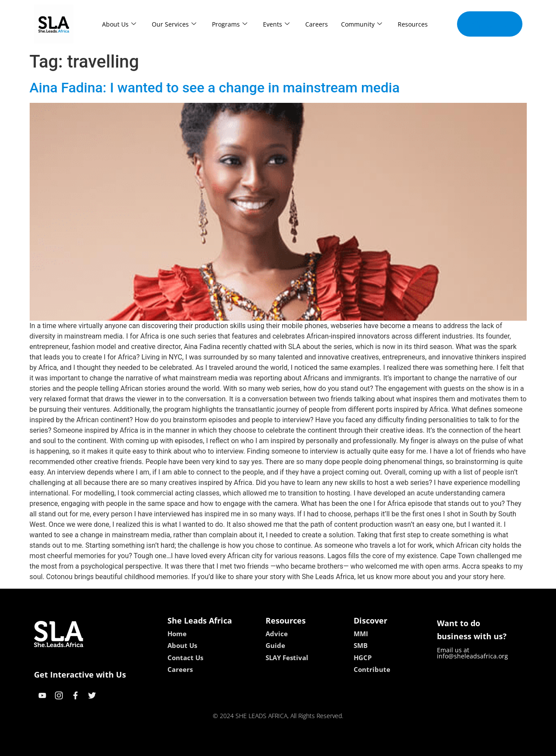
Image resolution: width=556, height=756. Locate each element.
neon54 (334, 746)
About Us (119, 24)
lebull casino (256, 746)
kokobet (222, 746)
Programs (230, 24)
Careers (317, 24)
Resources (413, 24)
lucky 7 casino (299, 746)
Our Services (174, 24)
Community (362, 24)
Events (276, 24)
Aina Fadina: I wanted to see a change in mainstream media (215, 88)
